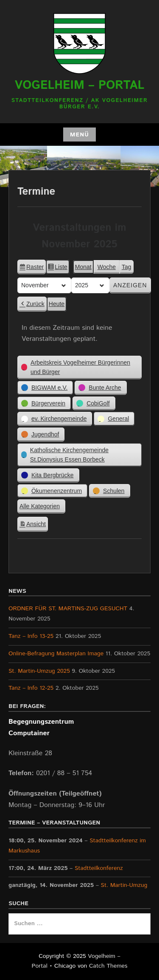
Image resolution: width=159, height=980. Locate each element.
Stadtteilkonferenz (99, 868)
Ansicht (33, 525)
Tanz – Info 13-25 (31, 636)
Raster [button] (31, 268)
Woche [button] (107, 267)
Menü (79, 135)
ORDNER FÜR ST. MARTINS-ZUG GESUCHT (68, 609)
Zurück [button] (32, 304)
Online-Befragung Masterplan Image (56, 654)
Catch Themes (108, 966)
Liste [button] (57, 268)
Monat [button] (83, 267)
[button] (79, 367)
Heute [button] (57, 304)
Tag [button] (127, 267)
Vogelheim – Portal (80, 85)
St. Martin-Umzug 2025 (39, 671)
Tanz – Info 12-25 (31, 688)
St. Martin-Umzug (124, 885)
